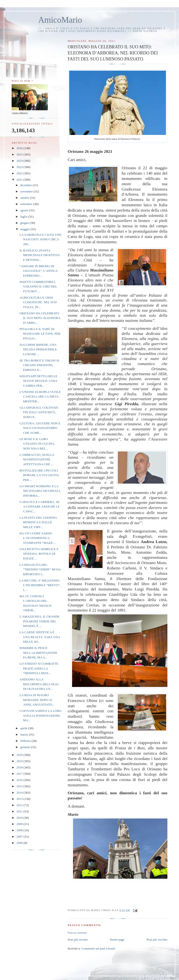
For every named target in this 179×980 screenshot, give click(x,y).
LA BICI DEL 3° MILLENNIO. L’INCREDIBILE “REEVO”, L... (40, 585)
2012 (20, 805)
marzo (25, 734)
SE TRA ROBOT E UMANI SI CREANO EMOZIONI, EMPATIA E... (39, 365)
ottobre (25, 198)
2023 (20, 167)
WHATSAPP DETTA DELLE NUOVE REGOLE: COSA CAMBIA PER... (38, 381)
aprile (24, 728)
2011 (20, 811)
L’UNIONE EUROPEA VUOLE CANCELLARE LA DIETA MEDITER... (40, 397)
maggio (25, 229)
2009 (20, 824)
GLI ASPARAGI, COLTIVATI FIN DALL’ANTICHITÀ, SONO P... (39, 412)
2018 (20, 767)
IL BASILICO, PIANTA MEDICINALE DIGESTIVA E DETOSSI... (39, 255)
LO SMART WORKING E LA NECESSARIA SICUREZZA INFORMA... (40, 491)
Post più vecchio (157, 939)
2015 (20, 786)
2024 (20, 161)
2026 (20, 148)
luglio (24, 217)
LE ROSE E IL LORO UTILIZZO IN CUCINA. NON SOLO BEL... (37, 444)
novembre (27, 191)
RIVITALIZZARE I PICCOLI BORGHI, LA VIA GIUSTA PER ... (39, 475)
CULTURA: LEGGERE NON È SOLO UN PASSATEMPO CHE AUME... (40, 428)
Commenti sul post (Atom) (98, 948)
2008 (20, 830)
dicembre (27, 185)
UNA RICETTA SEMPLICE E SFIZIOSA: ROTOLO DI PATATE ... (39, 554)
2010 (20, 818)
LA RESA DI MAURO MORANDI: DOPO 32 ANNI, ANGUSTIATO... (37, 700)
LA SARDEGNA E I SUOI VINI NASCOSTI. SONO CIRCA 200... (40, 239)
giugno (25, 223)
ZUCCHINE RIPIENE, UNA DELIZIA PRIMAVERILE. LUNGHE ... (38, 349)
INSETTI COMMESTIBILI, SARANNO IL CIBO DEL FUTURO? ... (38, 287)
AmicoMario (60, 20)
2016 (20, 780)
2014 (20, 792)
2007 (20, 836)
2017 (20, 774)
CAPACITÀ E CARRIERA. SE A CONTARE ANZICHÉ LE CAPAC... (39, 507)
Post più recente (78, 939)
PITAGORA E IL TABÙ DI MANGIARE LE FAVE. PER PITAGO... (40, 334)
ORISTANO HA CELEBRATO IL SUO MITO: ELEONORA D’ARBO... (40, 318)
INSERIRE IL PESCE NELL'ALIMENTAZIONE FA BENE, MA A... (38, 653)
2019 (20, 761)
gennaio (26, 747)
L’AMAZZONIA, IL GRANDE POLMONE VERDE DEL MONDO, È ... (39, 621)
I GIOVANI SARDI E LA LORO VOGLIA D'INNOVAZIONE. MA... (40, 715)
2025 (20, 154)
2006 (20, 843)
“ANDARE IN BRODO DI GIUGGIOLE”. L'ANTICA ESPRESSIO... (38, 271)
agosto (25, 210)
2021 (20, 180)
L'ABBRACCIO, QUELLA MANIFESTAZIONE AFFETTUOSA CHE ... (37, 459)
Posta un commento (77, 933)
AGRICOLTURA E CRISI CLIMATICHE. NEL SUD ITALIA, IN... (38, 302)
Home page (117, 939)
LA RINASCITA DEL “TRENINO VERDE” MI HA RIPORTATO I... (40, 569)
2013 (20, 799)
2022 (20, 173)
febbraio (26, 741)
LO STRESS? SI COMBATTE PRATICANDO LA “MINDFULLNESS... (39, 668)
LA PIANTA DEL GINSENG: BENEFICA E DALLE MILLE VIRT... (38, 522)
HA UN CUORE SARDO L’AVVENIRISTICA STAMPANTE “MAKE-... (38, 538)
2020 (20, 755)
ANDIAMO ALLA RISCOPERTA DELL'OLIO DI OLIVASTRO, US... (39, 684)
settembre (27, 204)
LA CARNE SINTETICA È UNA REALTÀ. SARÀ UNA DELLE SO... (40, 637)
